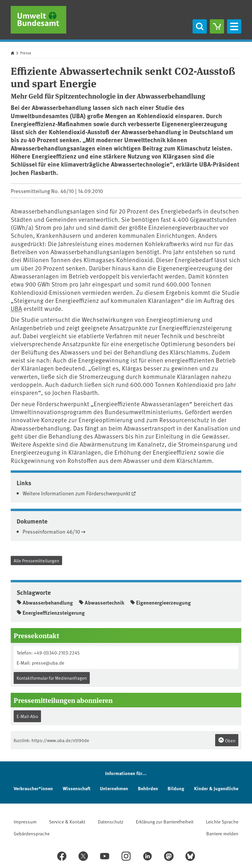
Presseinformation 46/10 (51, 531)
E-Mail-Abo (27, 716)
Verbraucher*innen (33, 788)
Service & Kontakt (67, 821)
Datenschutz (111, 821)
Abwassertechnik (101, 603)
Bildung (176, 788)
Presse (26, 53)
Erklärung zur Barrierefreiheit (165, 821)
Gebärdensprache (32, 833)
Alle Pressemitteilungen (36, 561)
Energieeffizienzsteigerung (51, 613)
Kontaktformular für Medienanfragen (52, 678)
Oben (227, 740)
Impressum (25, 821)
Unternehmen (114, 788)
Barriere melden (222, 833)
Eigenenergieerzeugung (160, 603)
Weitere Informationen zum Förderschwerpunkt (77, 493)
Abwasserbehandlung (45, 603)
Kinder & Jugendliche (216, 788)
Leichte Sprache (222, 821)
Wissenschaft (77, 788)
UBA (16, 308)
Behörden (148, 788)
